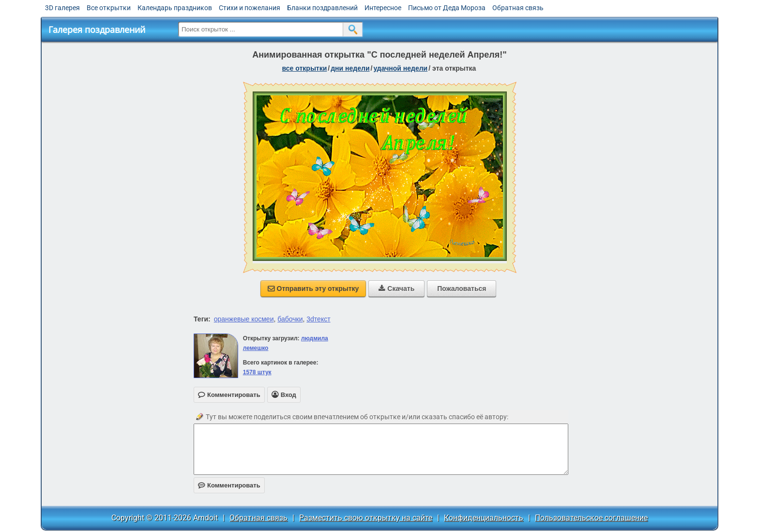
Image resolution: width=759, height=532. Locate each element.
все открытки (305, 68)
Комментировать (229, 485)
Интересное (383, 8)
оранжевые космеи (244, 319)
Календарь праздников (175, 8)
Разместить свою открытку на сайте (366, 518)
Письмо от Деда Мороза (447, 8)
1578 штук (257, 372)
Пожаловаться (462, 289)
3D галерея (62, 8)
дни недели (350, 68)
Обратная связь (518, 8)
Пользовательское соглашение (591, 518)
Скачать (396, 289)
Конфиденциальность (484, 518)
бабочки (290, 319)
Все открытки (109, 8)
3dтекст (318, 319)
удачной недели (400, 68)
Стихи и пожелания (250, 8)
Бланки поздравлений (322, 8)
